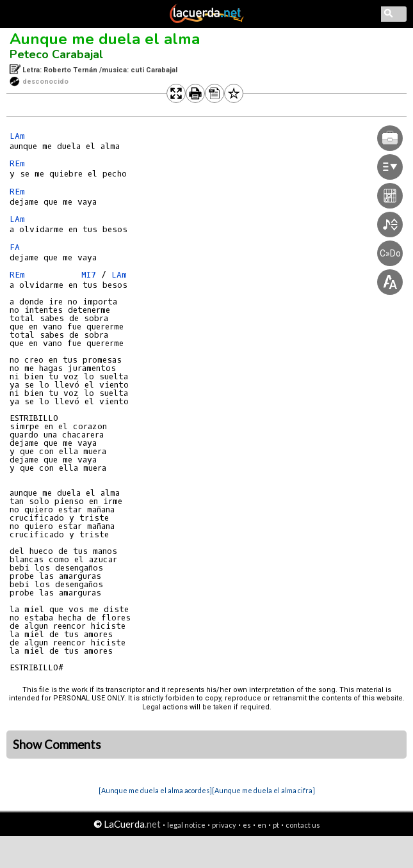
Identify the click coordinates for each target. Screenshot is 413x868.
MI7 (89, 275)
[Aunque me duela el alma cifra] (263, 790)
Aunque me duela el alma (105, 39)
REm (17, 163)
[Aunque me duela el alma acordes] (155, 790)
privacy (224, 825)
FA (17, 247)
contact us (303, 825)
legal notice (186, 825)
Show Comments (57, 745)
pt (276, 825)
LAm (17, 136)
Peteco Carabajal (56, 54)
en (262, 825)
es (247, 825)
